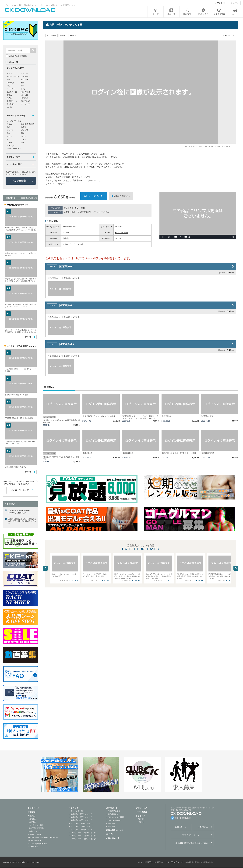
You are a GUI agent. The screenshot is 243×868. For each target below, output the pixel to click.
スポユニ (10, 136)
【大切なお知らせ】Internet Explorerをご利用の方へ (19, 512)
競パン (24, 136)
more (28, 337)
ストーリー (11, 89)
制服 (23, 133)
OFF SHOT (25, 101)
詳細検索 (21, 181)
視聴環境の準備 (114, 811)
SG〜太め (11, 146)
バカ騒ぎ (25, 98)
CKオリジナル (35, 831)
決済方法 (111, 823)
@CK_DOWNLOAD (183, 818)
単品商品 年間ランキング (81, 820)
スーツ (9, 143)
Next (236, 568)
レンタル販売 (141, 812)
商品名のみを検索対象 (18, 56)
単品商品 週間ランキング (81, 814)
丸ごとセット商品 (36, 825)
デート (9, 73)
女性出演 (10, 83)
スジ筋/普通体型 (84, 212)
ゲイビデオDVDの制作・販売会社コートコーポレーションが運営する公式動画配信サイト (40, 5)
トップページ (33, 808)
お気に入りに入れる (122, 196)
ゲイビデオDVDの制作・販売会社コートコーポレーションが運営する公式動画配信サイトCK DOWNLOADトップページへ (30, 10)
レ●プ (23, 89)
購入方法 (111, 826)
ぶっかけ (25, 95)
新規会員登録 (219, 14)
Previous (45, 568)
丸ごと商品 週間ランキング (82, 823)
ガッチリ (10, 130)
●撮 (8, 86)
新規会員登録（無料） (116, 830)
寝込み (9, 98)
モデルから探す (13, 157)
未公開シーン (12, 101)
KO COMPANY (122, 233)
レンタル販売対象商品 (38, 844)
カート (235, 14)
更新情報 (141, 819)
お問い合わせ (181, 827)
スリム (9, 124)
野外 (23, 86)
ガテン (24, 143)
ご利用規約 (203, 827)
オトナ (24, 139)
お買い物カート (113, 838)
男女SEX (25, 80)
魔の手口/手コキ (13, 77)
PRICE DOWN (35, 841)
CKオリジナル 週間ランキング (83, 833)
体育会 (67, 212)
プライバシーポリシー (192, 835)
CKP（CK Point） (115, 820)
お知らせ (141, 822)
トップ (156, 14)
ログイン (234, 3)
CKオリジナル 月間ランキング (83, 836)
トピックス (141, 816)
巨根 (73, 212)
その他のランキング (20, 490)
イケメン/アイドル (101, 212)
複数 (83, 208)
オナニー (25, 73)
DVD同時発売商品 (37, 828)
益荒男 (66, 238)
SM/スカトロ (12, 92)
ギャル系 (25, 130)
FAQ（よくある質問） (117, 817)
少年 (8, 133)
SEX (77, 208)
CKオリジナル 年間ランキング (83, 839)
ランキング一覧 (77, 811)
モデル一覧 (34, 847)
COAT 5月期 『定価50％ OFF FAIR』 (44, 837)
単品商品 (33, 822)
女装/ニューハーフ (14, 149)
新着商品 (33, 819)
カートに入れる (95, 196)
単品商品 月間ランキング (81, 817)
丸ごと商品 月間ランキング (82, 826)
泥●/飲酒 (10, 104)
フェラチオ (69, 208)
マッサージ (25, 104)
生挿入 (9, 95)
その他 (9, 107)
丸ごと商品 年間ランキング (82, 830)
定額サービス (141, 808)
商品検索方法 (113, 814)
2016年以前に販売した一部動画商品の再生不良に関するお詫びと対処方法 (22, 521)
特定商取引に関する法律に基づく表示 (192, 843)
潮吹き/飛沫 (26, 92)
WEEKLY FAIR (35, 834)
